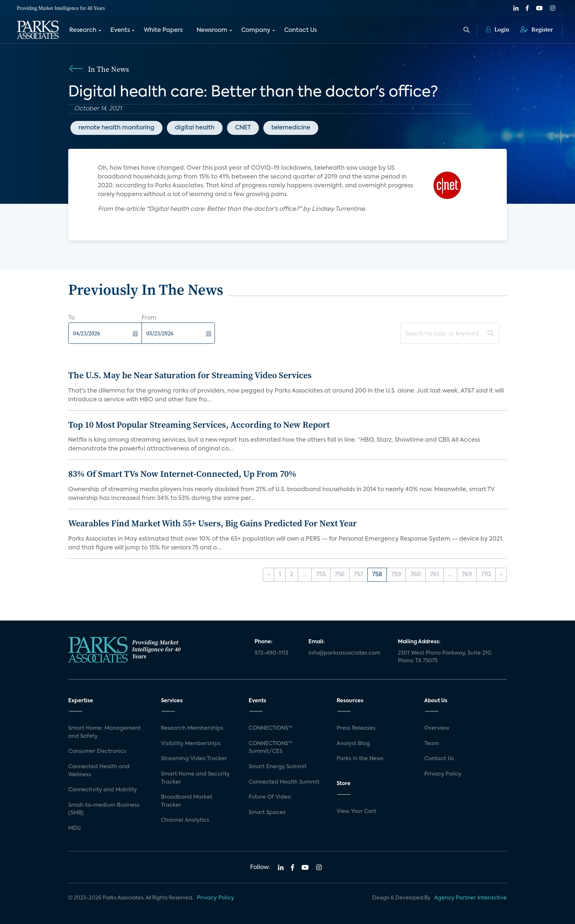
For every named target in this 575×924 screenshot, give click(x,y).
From (149, 318)
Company (256, 30)
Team (432, 744)
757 (358, 575)
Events (120, 30)
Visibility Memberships (191, 744)
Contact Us (301, 30)
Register (537, 29)
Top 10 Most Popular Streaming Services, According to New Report (199, 425)
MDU (74, 828)
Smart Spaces (267, 813)
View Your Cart (356, 811)
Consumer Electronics (97, 751)
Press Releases (356, 728)
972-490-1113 (271, 653)
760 (416, 575)
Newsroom (212, 30)
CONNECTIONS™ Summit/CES (271, 748)
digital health (195, 128)
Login (498, 29)
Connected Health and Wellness (99, 771)
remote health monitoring (116, 128)
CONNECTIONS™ (271, 728)
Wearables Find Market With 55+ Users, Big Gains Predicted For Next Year (213, 523)
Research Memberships (192, 728)
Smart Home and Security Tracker (195, 778)
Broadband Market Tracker (187, 801)
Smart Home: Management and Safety (105, 732)
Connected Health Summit (284, 782)
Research (83, 30)
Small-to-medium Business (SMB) (104, 809)
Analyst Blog (353, 744)
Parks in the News (360, 759)
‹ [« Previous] (269, 575)
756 (340, 575)
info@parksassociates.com (344, 653)
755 (321, 575)
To (72, 318)
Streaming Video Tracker (194, 759)
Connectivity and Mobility (102, 790)
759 (396, 575)
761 (435, 575)
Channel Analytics (185, 820)
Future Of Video (270, 797)
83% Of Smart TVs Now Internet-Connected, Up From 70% (182, 474)
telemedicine (291, 128)
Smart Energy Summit (278, 767)
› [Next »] (501, 575)
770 (486, 575)
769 (467, 575)
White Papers (163, 30)
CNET (243, 128)
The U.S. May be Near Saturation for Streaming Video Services (190, 375)
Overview (437, 728)
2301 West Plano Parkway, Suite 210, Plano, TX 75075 (445, 657)
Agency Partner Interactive (470, 898)
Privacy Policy (443, 774)
